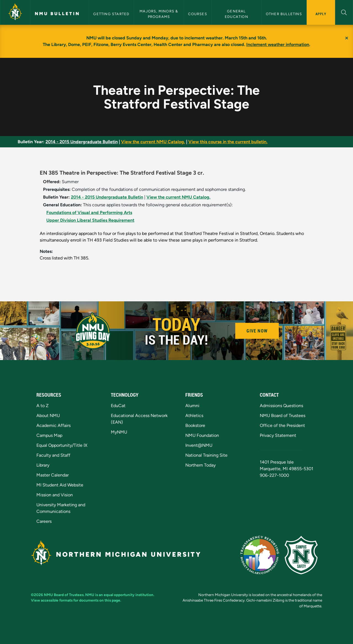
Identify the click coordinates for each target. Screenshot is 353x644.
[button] (344, 12)
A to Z (42, 406)
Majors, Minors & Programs (159, 14)
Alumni (192, 406)
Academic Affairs (54, 425)
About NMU (48, 416)
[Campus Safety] (303, 555)
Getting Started (111, 14)
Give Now (257, 331)
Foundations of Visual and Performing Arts (89, 213)
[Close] (347, 38)
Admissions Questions (281, 406)
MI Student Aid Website (60, 485)
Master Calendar (53, 475)
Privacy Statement (278, 435)
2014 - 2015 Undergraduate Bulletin (82, 142)
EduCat (118, 406)
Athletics (194, 416)
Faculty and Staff (53, 455)
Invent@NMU (199, 445)
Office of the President (282, 425)
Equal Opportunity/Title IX (62, 445)
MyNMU (119, 432)
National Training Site (206, 455)
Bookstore (195, 425)
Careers (44, 521)
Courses (197, 14)
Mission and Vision (55, 495)
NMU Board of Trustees (283, 416)
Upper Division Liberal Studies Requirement (90, 220)
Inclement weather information (278, 44)
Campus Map (49, 435)
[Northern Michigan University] (15, 12)
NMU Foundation (202, 435)
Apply (321, 14)
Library (43, 465)
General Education (236, 14)
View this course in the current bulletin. (228, 142)
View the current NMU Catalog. (153, 142)
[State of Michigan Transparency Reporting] (262, 555)
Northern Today (200, 465)
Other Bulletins (284, 14)
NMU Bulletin (57, 14)
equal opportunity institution (129, 595)
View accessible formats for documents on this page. (76, 600)
